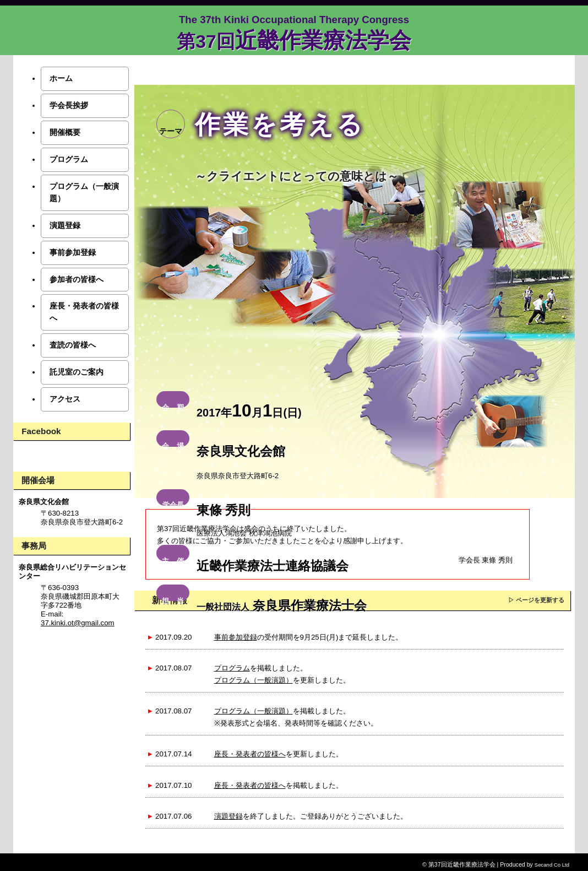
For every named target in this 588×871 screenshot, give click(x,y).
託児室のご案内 (77, 372)
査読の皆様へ (73, 345)
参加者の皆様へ (77, 279)
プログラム (232, 668)
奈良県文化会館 (44, 502)
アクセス (65, 399)
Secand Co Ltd (552, 865)
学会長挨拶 (69, 105)
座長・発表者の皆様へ (250, 754)
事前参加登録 (236, 637)
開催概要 (65, 132)
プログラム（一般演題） (254, 680)
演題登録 (228, 816)
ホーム (61, 78)
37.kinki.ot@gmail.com (78, 623)
